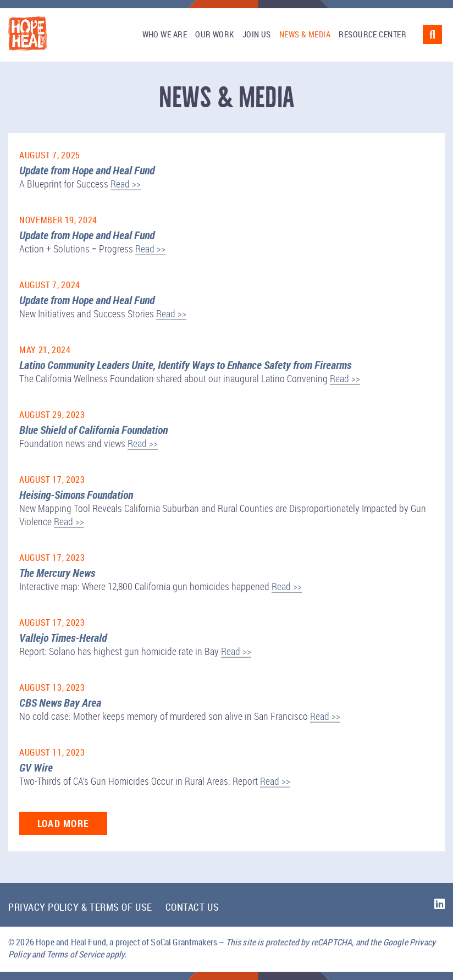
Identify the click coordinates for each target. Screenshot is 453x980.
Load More (63, 823)
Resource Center (372, 34)
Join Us (257, 34)
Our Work (215, 34)
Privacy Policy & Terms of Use (80, 907)
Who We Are (165, 34)
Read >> (126, 184)
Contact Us (192, 907)
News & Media (305, 34)
